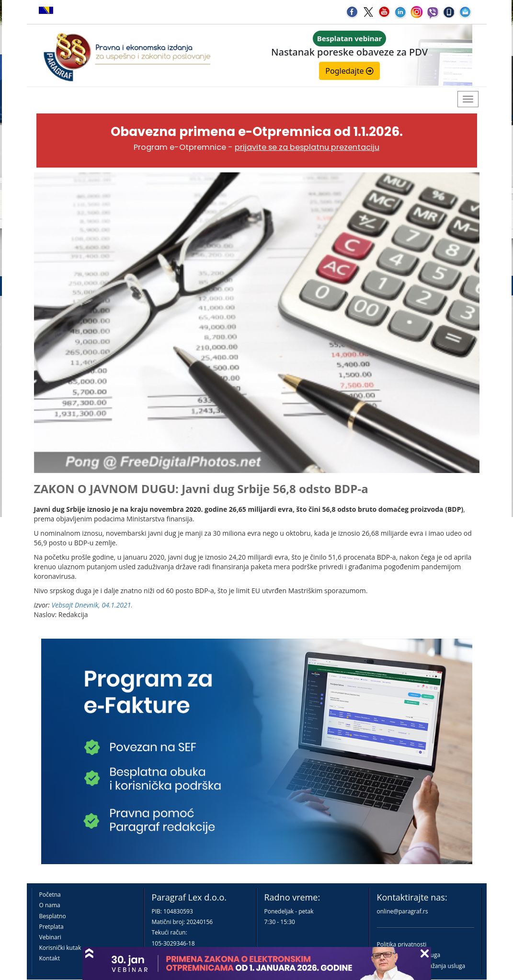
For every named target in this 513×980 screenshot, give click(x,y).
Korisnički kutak (60, 948)
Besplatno (53, 916)
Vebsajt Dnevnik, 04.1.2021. (92, 605)
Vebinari (50, 937)
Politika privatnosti (402, 944)
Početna (50, 895)
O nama (50, 905)
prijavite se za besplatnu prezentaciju (307, 147)
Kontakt (50, 958)
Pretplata (51, 927)
